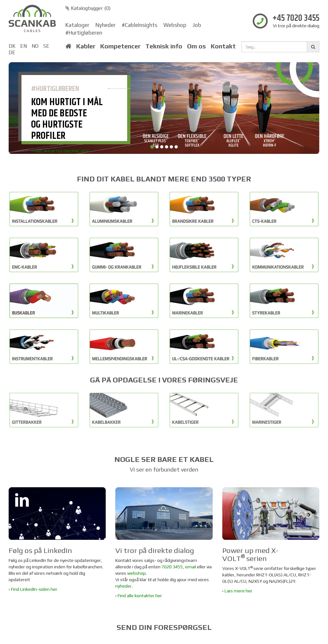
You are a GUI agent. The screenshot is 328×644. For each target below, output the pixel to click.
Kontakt (223, 46)
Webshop (175, 25)
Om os (197, 46)
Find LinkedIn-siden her (34, 589)
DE (12, 52)
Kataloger (77, 25)
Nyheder (106, 25)
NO (35, 46)
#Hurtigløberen (84, 33)
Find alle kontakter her (140, 596)
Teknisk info (164, 46)
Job (197, 25)
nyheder (123, 586)
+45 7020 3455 (296, 18)
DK (12, 46)
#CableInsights (139, 25)
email (191, 567)
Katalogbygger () (88, 8)
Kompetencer (120, 46)
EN (24, 46)
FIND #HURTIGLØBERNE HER (60, 151)
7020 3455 (172, 567)
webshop (136, 573)
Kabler (86, 46)
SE (46, 46)
